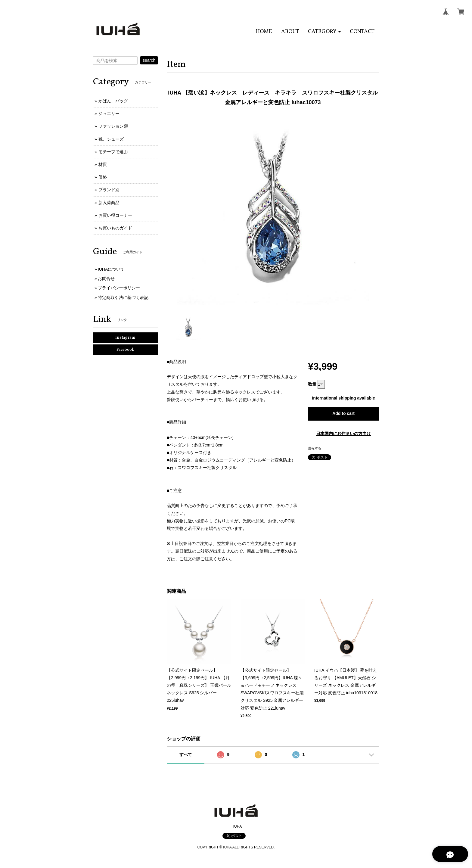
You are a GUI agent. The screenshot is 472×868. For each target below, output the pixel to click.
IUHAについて (111, 269)
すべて (186, 754)
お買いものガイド (115, 228)
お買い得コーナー (115, 215)
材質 (103, 164)
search (149, 60)
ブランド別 (109, 190)
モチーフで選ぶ (113, 152)
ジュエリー (109, 114)
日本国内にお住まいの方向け (343, 434)
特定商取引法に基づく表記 (123, 297)
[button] (324, 32)
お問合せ (106, 278)
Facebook (125, 350)
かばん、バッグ (113, 101)
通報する (315, 448)
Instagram (125, 338)
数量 (312, 384)
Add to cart (343, 413)
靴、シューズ (111, 139)
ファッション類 (113, 126)
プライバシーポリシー (119, 288)
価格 (103, 177)
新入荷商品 (109, 203)
